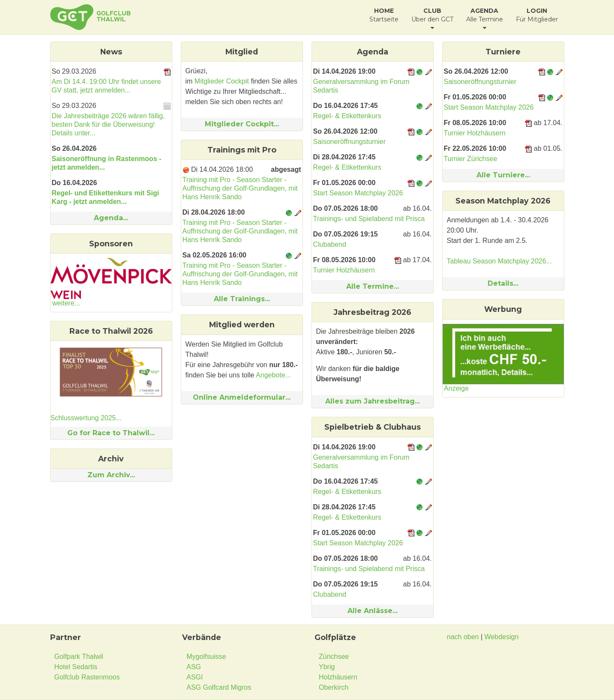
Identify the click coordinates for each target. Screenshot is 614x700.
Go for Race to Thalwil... (111, 433)
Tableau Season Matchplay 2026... (500, 261)
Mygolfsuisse (206, 657)
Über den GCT (432, 19)
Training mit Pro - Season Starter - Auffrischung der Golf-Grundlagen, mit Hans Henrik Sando (240, 188)
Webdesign (502, 637)
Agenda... (111, 218)
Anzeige (456, 388)
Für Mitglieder (537, 15)
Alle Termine (485, 19)
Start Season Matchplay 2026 (358, 193)
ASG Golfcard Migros (219, 687)
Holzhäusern (338, 677)
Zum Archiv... (111, 475)
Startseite (384, 15)
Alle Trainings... (242, 299)
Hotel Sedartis (76, 667)
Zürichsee (334, 657)
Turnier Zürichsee (471, 159)
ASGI (195, 677)
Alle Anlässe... (373, 611)
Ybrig (327, 667)
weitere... (66, 303)
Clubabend (330, 244)
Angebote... (273, 375)
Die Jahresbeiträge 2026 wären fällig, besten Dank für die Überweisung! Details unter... (108, 124)
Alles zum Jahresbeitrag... (373, 401)
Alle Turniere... (503, 175)
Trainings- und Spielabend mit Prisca (369, 219)
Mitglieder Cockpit (222, 81)
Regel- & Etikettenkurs (347, 116)
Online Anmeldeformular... (242, 397)
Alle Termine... (373, 286)
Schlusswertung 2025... (86, 418)
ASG (194, 667)
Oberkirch (334, 687)
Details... (503, 283)
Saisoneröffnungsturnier (350, 142)
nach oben (463, 637)
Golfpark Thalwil (79, 657)
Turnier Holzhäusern (344, 270)
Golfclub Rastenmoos (87, 677)
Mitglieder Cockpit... (242, 124)
